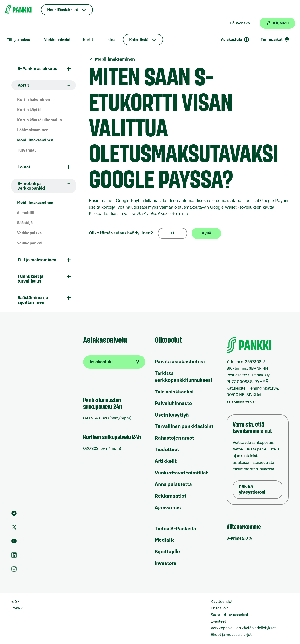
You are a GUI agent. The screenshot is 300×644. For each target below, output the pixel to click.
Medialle (165, 540)
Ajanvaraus (168, 508)
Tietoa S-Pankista (175, 529)
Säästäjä (25, 223)
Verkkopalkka (29, 233)
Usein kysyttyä (172, 415)
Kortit (88, 40)
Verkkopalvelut (57, 40)
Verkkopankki (30, 243)
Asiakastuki (235, 40)
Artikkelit (166, 461)
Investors (166, 563)
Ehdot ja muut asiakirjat (231, 635)
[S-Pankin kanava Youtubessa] (14, 542)
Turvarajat (27, 150)
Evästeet (218, 621)
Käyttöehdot (222, 602)
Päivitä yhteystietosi (252, 490)
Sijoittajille (167, 552)
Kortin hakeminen (34, 100)
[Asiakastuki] (114, 362)
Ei (172, 233)
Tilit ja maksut (19, 40)
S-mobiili (26, 213)
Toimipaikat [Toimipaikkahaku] (275, 40)
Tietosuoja (220, 608)
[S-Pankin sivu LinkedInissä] (14, 556)
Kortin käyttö (29, 110)
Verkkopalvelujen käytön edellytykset (243, 628)
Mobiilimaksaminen (35, 140)
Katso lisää (139, 40)
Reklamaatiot (170, 496)
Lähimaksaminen (33, 130)
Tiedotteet (167, 450)
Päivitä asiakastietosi (180, 362)
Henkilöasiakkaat (63, 10)
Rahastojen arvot (174, 438)
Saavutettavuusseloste (231, 615)
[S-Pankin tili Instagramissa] (14, 570)
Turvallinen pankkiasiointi (185, 427)
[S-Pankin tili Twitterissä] (14, 529)
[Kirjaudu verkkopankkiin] (277, 23)
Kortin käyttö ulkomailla (39, 120)
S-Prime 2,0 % (239, 538)
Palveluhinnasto (173, 404)
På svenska (240, 23)
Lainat (111, 40)
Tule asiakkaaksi (174, 392)
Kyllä (206, 233)
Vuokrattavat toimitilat (181, 473)
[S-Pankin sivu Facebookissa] (14, 515)
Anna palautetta (173, 485)
